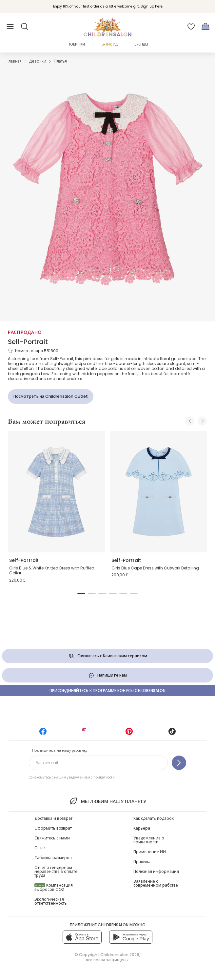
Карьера (142, 828)
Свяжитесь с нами (52, 838)
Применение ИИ (150, 852)
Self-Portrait (28, 342)
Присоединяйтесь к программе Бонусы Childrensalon (107, 691)
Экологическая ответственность (51, 901)
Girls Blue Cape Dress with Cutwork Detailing (155, 568)
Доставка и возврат (53, 818)
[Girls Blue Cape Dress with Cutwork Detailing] (159, 492)
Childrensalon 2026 (120, 955)
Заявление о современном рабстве (156, 883)
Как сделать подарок (154, 818)
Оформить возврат (53, 828)
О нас (40, 848)
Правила (142, 862)
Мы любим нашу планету (107, 801)
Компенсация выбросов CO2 (54, 887)
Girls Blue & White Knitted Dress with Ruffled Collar (52, 571)
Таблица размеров (53, 858)
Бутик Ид (110, 44)
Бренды (141, 44)
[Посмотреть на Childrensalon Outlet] (51, 396)
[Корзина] (205, 27)
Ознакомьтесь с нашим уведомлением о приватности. (72, 777)
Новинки (76, 44)
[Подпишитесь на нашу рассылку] (179, 763)
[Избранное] (191, 27)
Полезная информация (156, 871)
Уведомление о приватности (149, 840)
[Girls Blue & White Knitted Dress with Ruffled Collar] (56, 492)
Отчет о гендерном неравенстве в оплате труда (56, 871)
